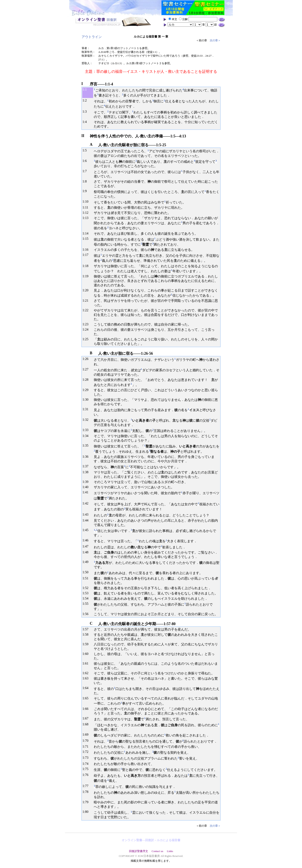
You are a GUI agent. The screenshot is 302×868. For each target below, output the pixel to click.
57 (87, 629)
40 (87, 487)
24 (87, 329)
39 (87, 482)
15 (87, 239)
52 (87, 588)
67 (87, 718)
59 (87, 644)
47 (87, 546)
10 (87, 201)
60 (87, 654)
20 (87, 290)
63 (87, 678)
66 (87, 709)
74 (87, 764)
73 (87, 758)
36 (87, 457)
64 (87, 688)
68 (87, 724)
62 (87, 673)
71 (87, 746)
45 (87, 530)
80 (87, 812)
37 (87, 466)
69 (87, 734)
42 (87, 503)
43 (87, 514)
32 (87, 420)
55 (87, 604)
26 (87, 359)
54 (87, 598)
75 (87, 769)
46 (87, 540)
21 (87, 300)
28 (87, 380)
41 (87, 492)
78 (87, 792)
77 (87, 786)
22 (87, 310)
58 (87, 634)
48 (87, 552)
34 (87, 436)
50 (87, 572)
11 (87, 207)
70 (87, 741)
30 (87, 399)
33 (87, 430)
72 (87, 752)
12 (87, 213)
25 (87, 339)
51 (87, 578)
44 (87, 520)
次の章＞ (215, 40)
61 (87, 663)
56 (87, 614)
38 (87, 472)
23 (87, 324)
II (83, 136)
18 (87, 266)
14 (87, 233)
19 (87, 276)
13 (87, 218)
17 (87, 255)
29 (87, 390)
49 (87, 562)
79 (87, 802)
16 (87, 250)
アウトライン (92, 37)
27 (87, 369)
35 (87, 445)
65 (87, 698)
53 (87, 593)
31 (87, 409)
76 (87, 775)
